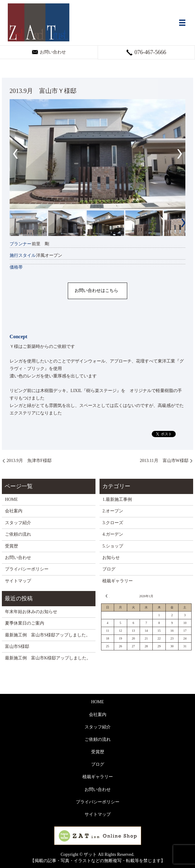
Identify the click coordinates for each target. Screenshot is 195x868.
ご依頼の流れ (18, 534)
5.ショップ (113, 546)
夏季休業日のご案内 (25, 623)
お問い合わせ (18, 558)
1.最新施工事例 (117, 499)
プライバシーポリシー (27, 569)
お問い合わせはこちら (96, 291)
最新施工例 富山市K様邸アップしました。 (48, 658)
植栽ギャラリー (118, 581)
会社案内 (14, 511)
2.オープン (113, 511)
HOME (11, 499)
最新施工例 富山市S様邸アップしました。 (48, 635)
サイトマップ (18, 581)
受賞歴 (12, 546)
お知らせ (111, 558)
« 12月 (108, 596)
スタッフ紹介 (18, 523)
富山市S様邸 (17, 646)
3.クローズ (113, 523)
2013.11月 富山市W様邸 (164, 461)
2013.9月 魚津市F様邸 (29, 461)
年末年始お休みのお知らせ (31, 612)
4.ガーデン (113, 534)
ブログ (109, 569)
